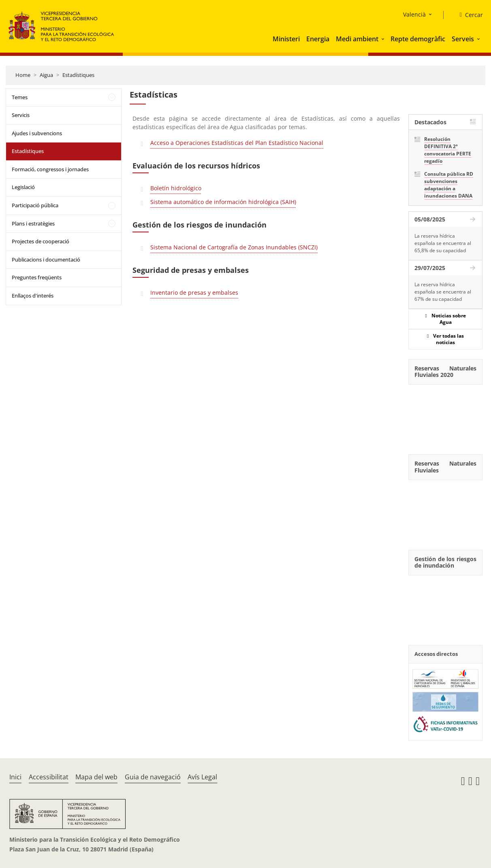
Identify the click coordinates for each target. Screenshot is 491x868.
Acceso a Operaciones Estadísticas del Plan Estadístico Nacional (237, 143)
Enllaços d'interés (33, 296)
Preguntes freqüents (37, 277)
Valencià (414, 14)
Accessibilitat (49, 777)
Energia (318, 39)
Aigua (46, 75)
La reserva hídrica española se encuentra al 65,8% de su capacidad (443, 243)
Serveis (463, 39)
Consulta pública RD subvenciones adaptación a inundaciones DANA (449, 185)
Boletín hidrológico (176, 188)
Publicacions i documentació (46, 260)
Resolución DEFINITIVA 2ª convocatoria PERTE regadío (448, 150)
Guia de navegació (153, 777)
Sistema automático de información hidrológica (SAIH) (223, 202)
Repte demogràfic (418, 39)
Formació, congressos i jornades (50, 169)
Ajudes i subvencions (37, 133)
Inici (15, 777)
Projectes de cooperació (41, 241)
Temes (20, 97)
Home (23, 75)
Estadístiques (78, 75)
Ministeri (286, 39)
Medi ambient (357, 39)
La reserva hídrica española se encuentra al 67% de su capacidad (443, 292)
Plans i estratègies (33, 223)
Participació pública (35, 205)
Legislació (23, 187)
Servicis (21, 115)
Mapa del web (96, 777)
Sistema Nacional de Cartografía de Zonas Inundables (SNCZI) (234, 247)
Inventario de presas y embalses (194, 293)
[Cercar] (468, 15)
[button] (384, 39)
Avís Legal (202, 777)
